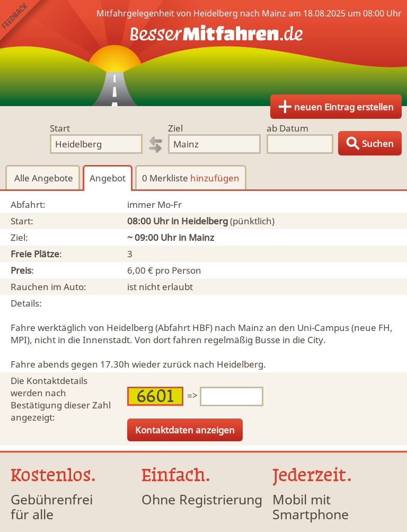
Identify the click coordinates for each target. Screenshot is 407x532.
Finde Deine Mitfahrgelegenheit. (203, 53)
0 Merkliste (191, 178)
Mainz (201, 237)
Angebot (108, 178)
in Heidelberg (200, 221)
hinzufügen (215, 178)
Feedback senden (26, 26)
